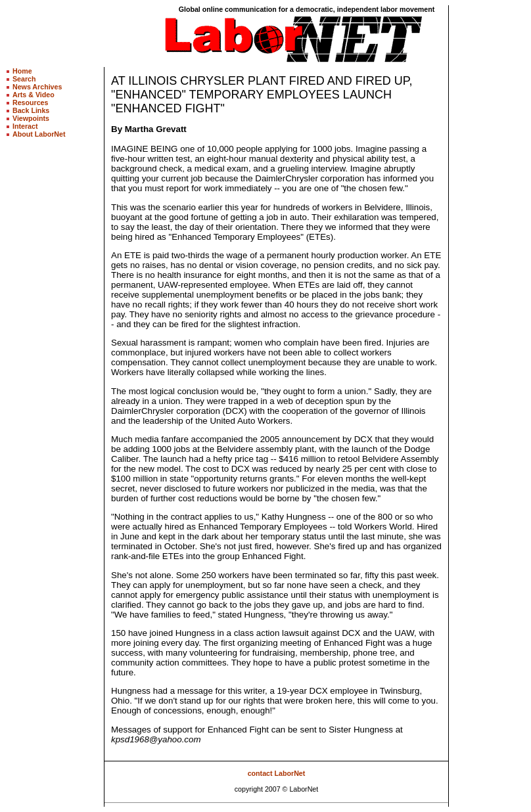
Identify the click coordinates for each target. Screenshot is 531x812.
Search (24, 79)
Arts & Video (34, 95)
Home (22, 71)
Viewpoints (31, 118)
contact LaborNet (277, 773)
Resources (31, 102)
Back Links (31, 110)
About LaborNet (39, 134)
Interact (25, 126)
